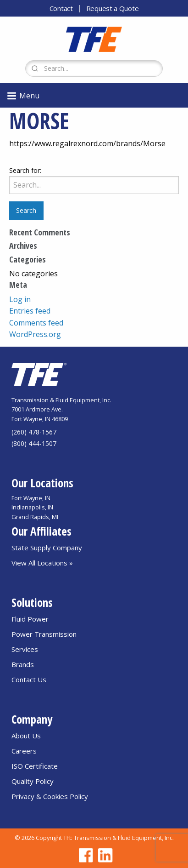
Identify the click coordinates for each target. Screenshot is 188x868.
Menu (23, 96)
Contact (61, 8)
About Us (26, 736)
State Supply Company (47, 548)
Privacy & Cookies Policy (50, 796)
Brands (23, 664)
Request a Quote (113, 8)
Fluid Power (30, 619)
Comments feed (36, 323)
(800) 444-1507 (34, 443)
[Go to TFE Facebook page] (84, 855)
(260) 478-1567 (34, 432)
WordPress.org (35, 334)
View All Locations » (42, 563)
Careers (24, 751)
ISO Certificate (35, 766)
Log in (20, 299)
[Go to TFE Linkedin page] (104, 855)
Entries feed (30, 311)
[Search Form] (94, 69)
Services (25, 649)
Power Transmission (44, 634)
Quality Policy (33, 781)
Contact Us (29, 680)
